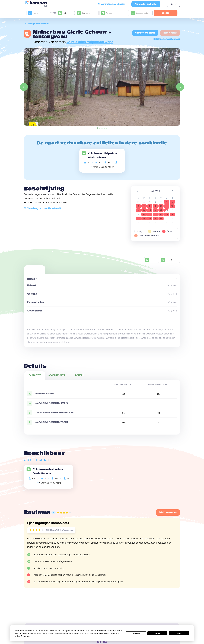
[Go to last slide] (24, 87)
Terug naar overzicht (36, 24)
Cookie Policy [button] (78, 633)
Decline (157, 633)
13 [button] (138, 210)
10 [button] (161, 206)
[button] (138, 191)
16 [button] (155, 210)
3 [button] (161, 202)
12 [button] (172, 206)
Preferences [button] (25, 636)
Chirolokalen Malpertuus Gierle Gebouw (103, 155)
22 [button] (150, 214)
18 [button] (167, 210)
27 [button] (138, 219)
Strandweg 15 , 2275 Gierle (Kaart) (42, 208)
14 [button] (144, 210)
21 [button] (144, 214)
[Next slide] (180, 87)
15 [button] (150, 210)
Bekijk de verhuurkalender (167, 39)
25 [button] (167, 214)
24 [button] (161, 214)
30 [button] (155, 219)
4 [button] (167, 202)
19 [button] (172, 210)
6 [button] (138, 206)
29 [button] (150, 219)
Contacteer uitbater (145, 33)
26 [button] (172, 214)
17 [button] (161, 210)
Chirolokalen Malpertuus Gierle (90, 42)
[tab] (97, 128)
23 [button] (155, 214)
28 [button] (144, 219)
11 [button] (167, 206)
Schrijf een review (168, 512)
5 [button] (172, 202)
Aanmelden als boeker (146, 4)
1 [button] (150, 202)
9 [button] (155, 206)
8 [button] (150, 206)
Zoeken (166, 13)
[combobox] (154, 260)
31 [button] (161, 219)
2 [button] (155, 202)
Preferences (136, 633)
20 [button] (138, 214)
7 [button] (144, 206)
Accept (179, 633)
